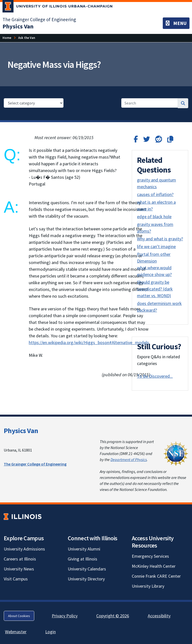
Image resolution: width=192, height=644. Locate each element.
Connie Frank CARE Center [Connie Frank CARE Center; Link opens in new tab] (156, 576)
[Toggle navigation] (176, 23)
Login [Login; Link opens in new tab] (50, 632)
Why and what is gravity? (160, 239)
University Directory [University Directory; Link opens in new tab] (86, 579)
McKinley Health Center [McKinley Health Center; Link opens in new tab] (154, 566)
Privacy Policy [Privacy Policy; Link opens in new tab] (65, 616)
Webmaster (16, 632)
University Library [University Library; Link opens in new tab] (148, 586)
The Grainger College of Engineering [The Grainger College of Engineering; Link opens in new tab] (39, 19)
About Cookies (19, 616)
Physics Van (21, 431)
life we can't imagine (156, 246)
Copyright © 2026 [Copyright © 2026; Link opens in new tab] (113, 616)
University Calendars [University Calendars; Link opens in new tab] (87, 569)
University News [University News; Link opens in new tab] (19, 569)
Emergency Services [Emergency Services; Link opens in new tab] (150, 556)
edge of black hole (154, 217)
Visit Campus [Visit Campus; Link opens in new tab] (16, 579)
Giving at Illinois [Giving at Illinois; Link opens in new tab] (82, 559)
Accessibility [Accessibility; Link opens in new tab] (159, 616)
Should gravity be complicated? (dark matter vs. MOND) (155, 289)
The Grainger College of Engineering (35, 464)
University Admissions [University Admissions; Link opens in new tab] (24, 549)
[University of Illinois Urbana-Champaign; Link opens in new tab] (58, 7)
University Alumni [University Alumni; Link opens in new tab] (84, 549)
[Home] (7, 38)
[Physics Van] (18, 26)
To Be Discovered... (155, 376)
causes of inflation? (155, 194)
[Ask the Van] (27, 38)
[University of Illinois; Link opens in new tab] (23, 516)
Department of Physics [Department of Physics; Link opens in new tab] (129, 460)
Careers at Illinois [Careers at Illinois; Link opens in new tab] (20, 559)
